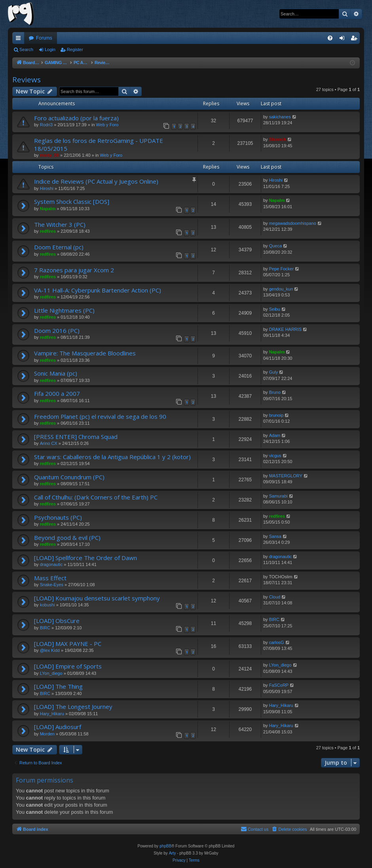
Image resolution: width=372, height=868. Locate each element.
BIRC (45, 628)
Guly (274, 372)
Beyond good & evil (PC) (67, 538)
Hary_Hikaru (52, 714)
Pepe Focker (281, 269)
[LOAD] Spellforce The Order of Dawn (85, 558)
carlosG (277, 642)
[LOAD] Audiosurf (58, 727)
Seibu (275, 309)
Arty (173, 853)
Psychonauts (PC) (58, 517)
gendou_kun (281, 289)
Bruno (275, 392)
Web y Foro (107, 125)
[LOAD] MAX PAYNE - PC (68, 644)
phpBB (165, 846)
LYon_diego (51, 673)
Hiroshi (47, 188)
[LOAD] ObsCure (57, 621)
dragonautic (51, 564)
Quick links (20, 40)
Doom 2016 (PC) (57, 330)
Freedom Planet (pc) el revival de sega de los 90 (100, 416)
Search (26, 49)
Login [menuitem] (344, 40)
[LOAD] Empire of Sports (68, 666)
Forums (44, 38)
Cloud (275, 597)
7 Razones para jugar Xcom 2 (74, 270)
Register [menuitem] (356, 40)
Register (75, 49)
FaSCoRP (279, 685)
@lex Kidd (50, 650)
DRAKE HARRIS (286, 329)
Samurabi (278, 496)
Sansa (275, 536)
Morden (47, 734)
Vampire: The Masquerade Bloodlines (85, 353)
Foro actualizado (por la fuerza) (76, 118)
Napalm (48, 209)
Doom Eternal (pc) (59, 247)
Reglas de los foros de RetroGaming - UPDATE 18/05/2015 (99, 144)
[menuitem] (330, 38)
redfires (48, 231)
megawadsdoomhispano (293, 223)
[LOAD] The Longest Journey (73, 707)
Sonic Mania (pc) (56, 373)
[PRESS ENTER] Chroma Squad (76, 437)
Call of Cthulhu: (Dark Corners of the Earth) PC (96, 497)
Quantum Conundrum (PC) (69, 477)
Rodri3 (46, 125)
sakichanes (280, 117)
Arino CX (49, 443)
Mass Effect (50, 578)
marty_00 (49, 155)
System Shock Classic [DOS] (72, 201)
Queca (275, 246)
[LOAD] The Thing (58, 686)
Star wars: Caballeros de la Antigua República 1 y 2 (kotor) (112, 457)
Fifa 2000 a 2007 (57, 393)
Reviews (27, 80)
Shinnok (278, 139)
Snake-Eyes (52, 585)
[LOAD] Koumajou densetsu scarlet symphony (97, 598)
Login (50, 49)
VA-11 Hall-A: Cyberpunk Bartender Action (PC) (98, 290)
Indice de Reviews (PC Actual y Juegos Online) (96, 181)
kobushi (47, 605)
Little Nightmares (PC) (64, 310)
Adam (275, 435)
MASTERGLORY (286, 476)
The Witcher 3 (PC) (60, 224)
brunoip (276, 415)
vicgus (275, 456)
